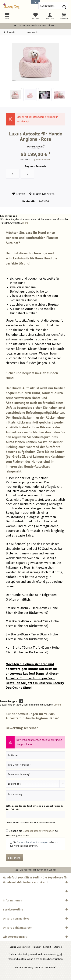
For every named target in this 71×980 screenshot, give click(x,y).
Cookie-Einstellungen (20, 947)
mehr (25, 223)
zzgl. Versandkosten (41, 159)
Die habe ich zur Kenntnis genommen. (34, 844)
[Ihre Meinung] (35, 796)
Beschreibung (9, 216)
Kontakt (47, 947)
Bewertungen (9, 701)
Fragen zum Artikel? (42, 194)
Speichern (14, 858)
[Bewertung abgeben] (35, 784)
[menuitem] (64, 16)
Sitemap (58, 947)
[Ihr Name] (35, 755)
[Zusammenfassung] (35, 774)
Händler (37, 947)
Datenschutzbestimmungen (39, 831)
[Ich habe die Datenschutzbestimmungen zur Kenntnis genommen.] (7, 831)
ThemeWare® (50, 967)
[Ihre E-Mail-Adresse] (35, 765)
